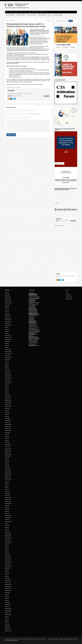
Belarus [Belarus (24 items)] (38, 297)
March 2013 (7, 578)
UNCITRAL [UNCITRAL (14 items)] (37, 346)
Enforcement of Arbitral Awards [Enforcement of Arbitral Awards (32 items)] (33, 310)
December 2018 (8, 449)
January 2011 (8, 629)
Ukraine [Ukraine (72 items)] (32, 345)
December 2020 (8, 400)
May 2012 (7, 599)
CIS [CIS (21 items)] (30, 299)
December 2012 (8, 584)
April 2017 (7, 489)
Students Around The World (15, 87)
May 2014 (7, 550)
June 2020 (7, 412)
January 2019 (8, 447)
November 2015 (8, 518)
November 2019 (8, 427)
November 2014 (8, 538)
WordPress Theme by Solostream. (11, 640)
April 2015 (7, 530)
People (11, 12)
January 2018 (8, 471)
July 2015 (7, 524)
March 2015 (7, 532)
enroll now (57, 203)
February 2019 (8, 445)
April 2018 (7, 465)
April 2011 (7, 623)
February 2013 (8, 580)
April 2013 (7, 576)
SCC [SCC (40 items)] (30, 338)
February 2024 (8, 335)
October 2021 (8, 380)
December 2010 (8, 631)
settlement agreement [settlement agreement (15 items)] (33, 341)
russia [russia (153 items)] (31, 334)
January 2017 (8, 495)
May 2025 (7, 311)
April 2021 (7, 392)
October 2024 (8, 323)
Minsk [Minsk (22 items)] (30, 328)
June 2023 (7, 346)
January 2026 (8, 299)
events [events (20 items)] (30, 312)
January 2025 (8, 317)
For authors (16, 12)
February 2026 (8, 297)
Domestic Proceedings (21, 15)
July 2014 (7, 546)
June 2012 (7, 596)
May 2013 (7, 574)
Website (28, 117)
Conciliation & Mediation (58, 15)
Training (29, 12)
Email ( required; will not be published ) (34, 114)
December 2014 (8, 536)
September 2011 (8, 615)
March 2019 (7, 443)
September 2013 (8, 566)
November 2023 (8, 339)
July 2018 (7, 459)
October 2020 (8, 404)
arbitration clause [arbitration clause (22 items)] (33, 296)
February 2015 (8, 534)
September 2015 (8, 522)
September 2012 (8, 590)
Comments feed (69, 297)
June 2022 (7, 364)
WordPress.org (69, 299)
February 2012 (8, 605)
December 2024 (8, 319)
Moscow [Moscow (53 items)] (34, 330)
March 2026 (7, 295)
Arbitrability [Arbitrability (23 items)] (31, 293)
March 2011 (7, 625)
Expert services (35, 12)
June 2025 (7, 309)
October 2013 (8, 564)
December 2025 (8, 301)
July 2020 (7, 410)
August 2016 (7, 505)
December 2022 (8, 352)
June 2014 (7, 548)
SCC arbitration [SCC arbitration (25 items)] (36, 338)
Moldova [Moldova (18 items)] (34, 328)
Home (50, 639)
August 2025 (7, 305)
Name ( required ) (30, 111)
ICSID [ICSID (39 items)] (33, 316)
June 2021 (7, 388)
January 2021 (8, 398)
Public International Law (43, 15)
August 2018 (7, 457)
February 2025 (8, 315)
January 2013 (8, 582)
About (7, 12)
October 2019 (8, 429)
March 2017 (7, 491)
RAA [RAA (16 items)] (33, 331)
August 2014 (7, 544)
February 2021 (8, 396)
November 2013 (8, 562)
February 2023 (8, 350)
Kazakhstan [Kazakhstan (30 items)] (32, 324)
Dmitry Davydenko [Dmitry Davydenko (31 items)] (32, 306)
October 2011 (8, 613)
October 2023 (8, 342)
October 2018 (8, 453)
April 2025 (7, 313)
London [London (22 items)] (31, 325)
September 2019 (8, 431)
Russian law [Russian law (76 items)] (33, 337)
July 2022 (7, 362)
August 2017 (7, 481)
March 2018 (7, 467)
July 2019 (7, 435)
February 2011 (8, 627)
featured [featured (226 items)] (33, 314)
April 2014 (7, 552)
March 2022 (7, 370)
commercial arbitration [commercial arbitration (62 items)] (34, 299)
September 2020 (8, 406)
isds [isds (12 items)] (37, 323)
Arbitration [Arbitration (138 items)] (33, 294)
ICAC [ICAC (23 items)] (38, 314)
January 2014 (8, 558)
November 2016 (8, 499)
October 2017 (8, 477)
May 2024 (7, 331)
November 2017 (8, 475)
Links (25, 12)
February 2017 (8, 493)
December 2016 (8, 497)
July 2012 (7, 594)
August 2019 (7, 433)
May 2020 (7, 414)
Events (50, 15)
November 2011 (8, 611)
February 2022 (8, 372)
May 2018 (7, 463)
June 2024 (7, 329)
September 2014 (8, 542)
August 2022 (7, 360)
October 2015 (8, 520)
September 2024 (8, 325)
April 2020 (7, 416)
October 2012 (8, 588)
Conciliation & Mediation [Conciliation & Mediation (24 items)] (32, 302)
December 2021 (8, 376)
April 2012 (7, 601)
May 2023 (7, 348)
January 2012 (8, 607)
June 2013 (7, 572)
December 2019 (8, 424)
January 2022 (8, 374)
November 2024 (8, 321)
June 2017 (7, 485)
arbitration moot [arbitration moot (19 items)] (32, 297)
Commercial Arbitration (10, 15)
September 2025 (8, 303)
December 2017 (8, 473)
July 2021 (7, 386)
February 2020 (8, 420)
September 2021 (8, 382)
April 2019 (7, 441)
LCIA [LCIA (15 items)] (36, 324)
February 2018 (8, 469)
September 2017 (8, 479)
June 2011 (7, 619)
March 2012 (7, 603)
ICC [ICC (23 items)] (30, 316)
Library (21, 12)
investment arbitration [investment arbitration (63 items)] (33, 322)
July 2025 (7, 307)
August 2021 (7, 384)
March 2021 (7, 394)
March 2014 (7, 554)
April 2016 (7, 511)
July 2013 (7, 570)
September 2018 (8, 455)
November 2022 (8, 354)
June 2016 (7, 509)
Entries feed (68, 295)
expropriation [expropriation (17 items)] (35, 312)
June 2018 (7, 461)
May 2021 (7, 390)
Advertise (42, 12)
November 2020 (8, 402)
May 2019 (7, 439)
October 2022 (8, 356)
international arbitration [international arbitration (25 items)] (32, 319)
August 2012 (7, 592)
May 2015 (7, 528)
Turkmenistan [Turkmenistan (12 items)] (34, 344)
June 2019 (7, 437)
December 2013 (8, 560)
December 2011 (8, 609)
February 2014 (8, 556)
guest (8, 21)
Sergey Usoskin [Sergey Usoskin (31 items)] (33, 340)
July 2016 (7, 507)
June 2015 (7, 526)
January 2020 (8, 422)
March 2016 (7, 514)
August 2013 (7, 568)
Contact (46, 12)
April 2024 (7, 333)
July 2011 (7, 617)
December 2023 (8, 337)
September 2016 (8, 503)
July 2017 (7, 483)
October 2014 (8, 540)
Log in (67, 293)
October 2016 (8, 501)
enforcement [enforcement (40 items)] (33, 308)
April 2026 (7, 293)
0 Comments (49, 21)
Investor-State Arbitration (31, 15)
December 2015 (8, 516)
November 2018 (8, 451)
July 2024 (7, 327)
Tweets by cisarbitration (59, 226)
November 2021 (8, 378)
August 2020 (7, 408)
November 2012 (8, 586)
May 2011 (7, 621)
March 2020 (7, 418)
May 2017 (7, 487)
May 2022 (7, 366)
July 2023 (7, 344)
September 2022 (8, 358)
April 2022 (7, 368)
